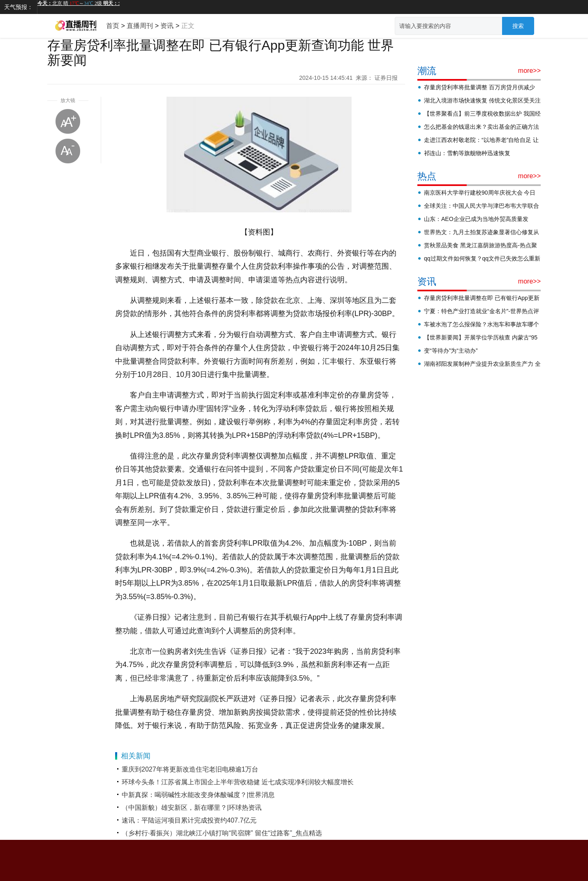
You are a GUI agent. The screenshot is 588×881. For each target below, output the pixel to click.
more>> (529, 71)
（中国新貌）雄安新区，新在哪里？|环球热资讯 (192, 808)
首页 (113, 26)
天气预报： (19, 7)
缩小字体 (68, 151)
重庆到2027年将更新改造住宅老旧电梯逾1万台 (190, 769)
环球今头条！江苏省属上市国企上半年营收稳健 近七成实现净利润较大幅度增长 (238, 782)
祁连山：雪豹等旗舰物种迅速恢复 (467, 153)
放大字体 (68, 121)
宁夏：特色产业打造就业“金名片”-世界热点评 (482, 311)
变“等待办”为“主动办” (451, 351)
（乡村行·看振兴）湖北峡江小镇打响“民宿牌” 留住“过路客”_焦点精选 (222, 833)
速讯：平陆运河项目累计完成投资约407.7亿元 (189, 820)
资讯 (167, 26)
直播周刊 (140, 26)
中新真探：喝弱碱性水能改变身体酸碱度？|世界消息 (198, 795)
